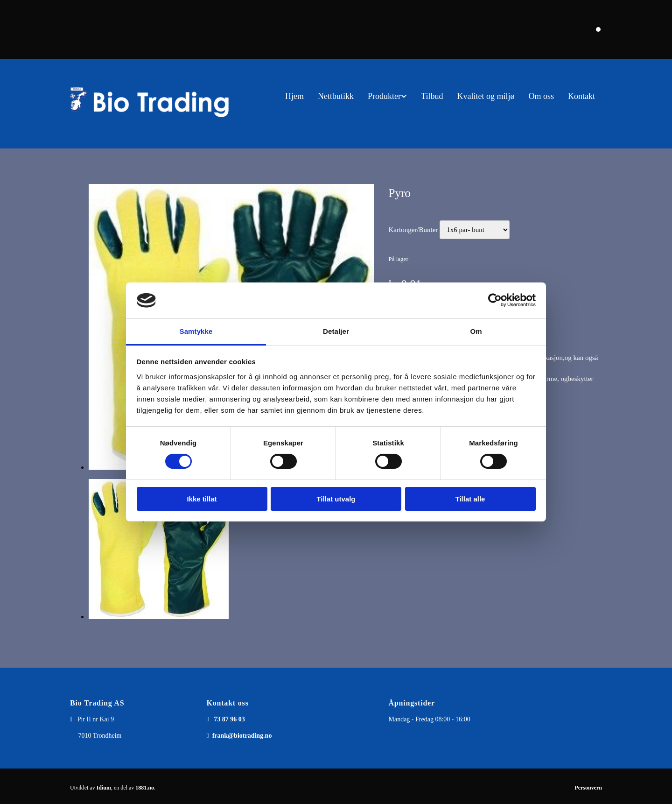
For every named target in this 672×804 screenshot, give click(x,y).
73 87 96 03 (229, 719)
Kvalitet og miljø (486, 96)
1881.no (145, 788)
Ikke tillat (202, 499)
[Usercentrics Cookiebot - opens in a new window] (495, 300)
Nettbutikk (336, 96)
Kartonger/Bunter (413, 230)
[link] (387, 96)
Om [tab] (476, 331)
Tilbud (432, 96)
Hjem (294, 96)
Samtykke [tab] (196, 331)
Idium (104, 788)
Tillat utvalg (336, 499)
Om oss (541, 96)
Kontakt (581, 96)
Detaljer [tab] (336, 331)
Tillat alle (470, 499)
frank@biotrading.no (242, 736)
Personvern (588, 788)
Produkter (384, 96)
